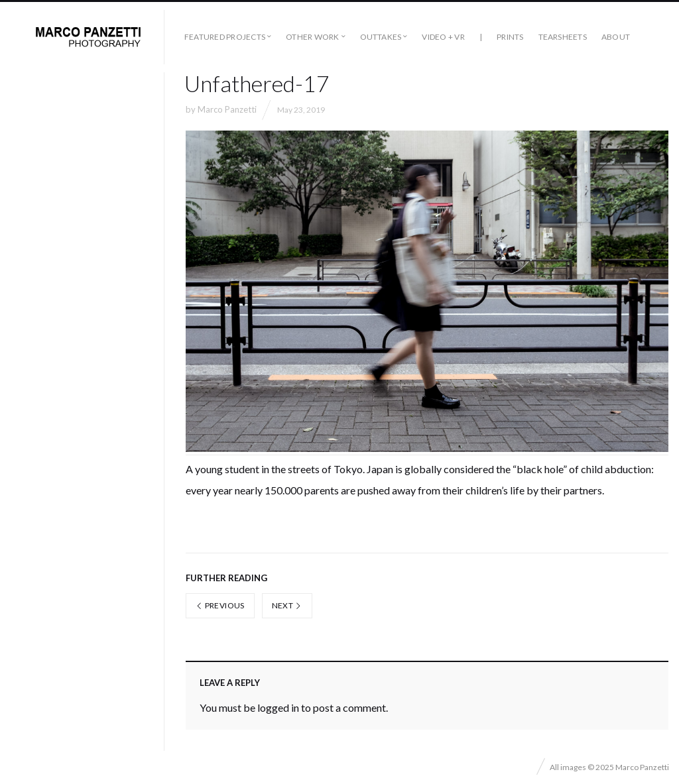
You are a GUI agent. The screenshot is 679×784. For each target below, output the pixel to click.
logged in (278, 707)
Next (287, 605)
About (616, 37)
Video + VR (443, 37)
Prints (510, 37)
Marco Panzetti (227, 109)
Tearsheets (563, 37)
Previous (220, 605)
